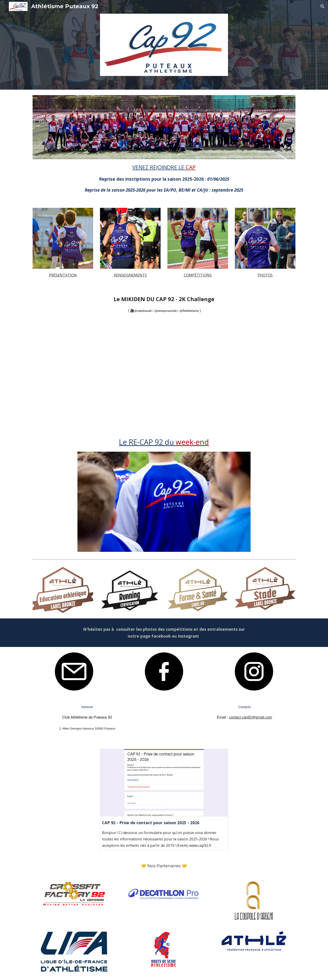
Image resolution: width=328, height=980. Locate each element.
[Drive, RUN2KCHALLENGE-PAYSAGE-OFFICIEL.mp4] (164, 374)
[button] (323, 6)
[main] (164, 178)
